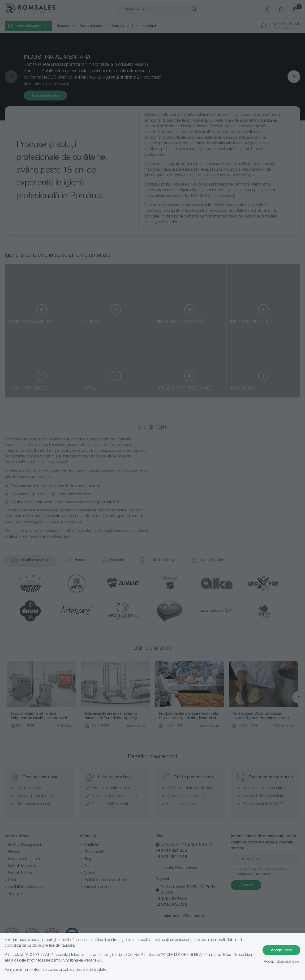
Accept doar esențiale (281, 962)
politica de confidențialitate (84, 970)
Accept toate (281, 950)
